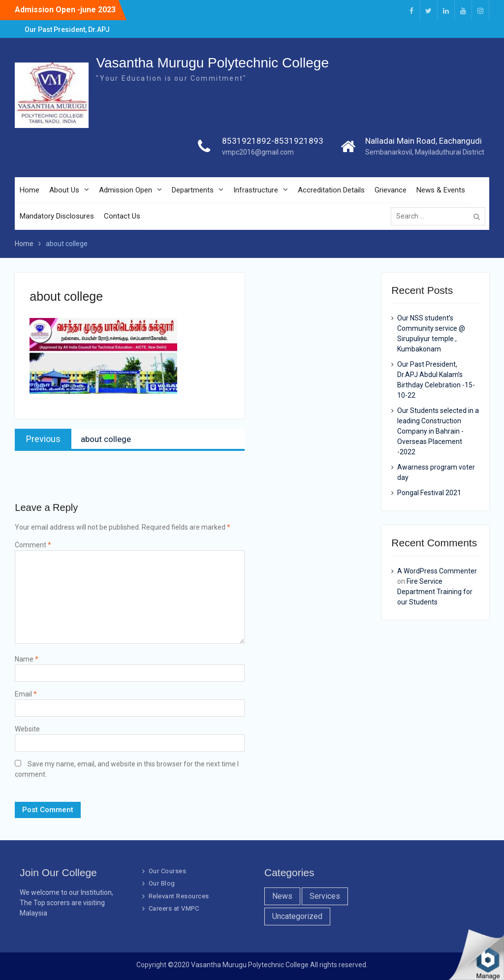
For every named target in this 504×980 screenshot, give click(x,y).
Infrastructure (256, 190)
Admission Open (126, 190)
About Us (64, 190)
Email (26, 694)
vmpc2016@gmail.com (258, 152)
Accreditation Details (331, 190)
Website (27, 729)
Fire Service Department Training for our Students (435, 592)
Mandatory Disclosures (57, 216)
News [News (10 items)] (282, 896)
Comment (33, 545)
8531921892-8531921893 (273, 141)
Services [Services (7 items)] (325, 896)
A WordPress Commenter (437, 571)
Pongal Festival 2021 (429, 493)
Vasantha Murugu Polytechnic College (212, 63)
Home (30, 190)
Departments (193, 190)
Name (27, 659)
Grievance (391, 190)
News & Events (441, 190)
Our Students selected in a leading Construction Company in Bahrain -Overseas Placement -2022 (438, 431)
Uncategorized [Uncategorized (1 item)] (297, 916)
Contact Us (122, 216)
